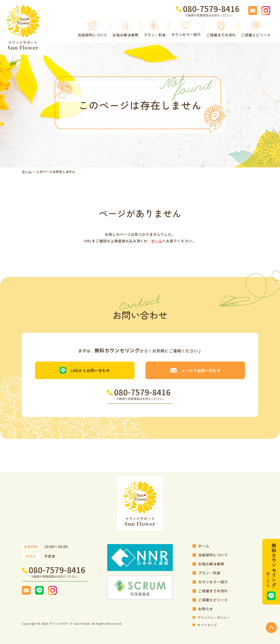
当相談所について (213, 555)
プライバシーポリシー (214, 617)
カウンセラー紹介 (213, 582)
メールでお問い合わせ (201, 370)
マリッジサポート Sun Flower (70, 624)
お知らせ (206, 609)
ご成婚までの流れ (213, 591)
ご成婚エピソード (213, 600)
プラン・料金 (209, 573)
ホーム (27, 172)
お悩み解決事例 (211, 564)
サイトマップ (207, 625)
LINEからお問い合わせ (90, 370)
